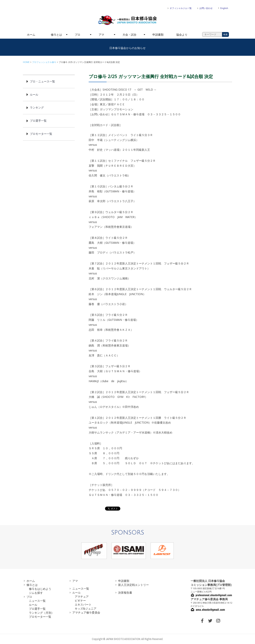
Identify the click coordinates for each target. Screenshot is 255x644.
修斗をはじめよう (40, 589)
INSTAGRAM (218, 621)
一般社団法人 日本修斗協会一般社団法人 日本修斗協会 (127, 20)
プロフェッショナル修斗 (44, 62)
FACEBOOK (202, 621)
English (224, 8)
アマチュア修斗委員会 (86, 612)
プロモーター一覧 (41, 134)
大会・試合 (129, 35)
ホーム (31, 35)
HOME (26, 62)
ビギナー (80, 600)
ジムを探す (36, 593)
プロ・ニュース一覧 (42, 81)
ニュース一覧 (37, 601)
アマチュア (82, 597)
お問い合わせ (206, 8)
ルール (34, 94)
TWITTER (210, 621)
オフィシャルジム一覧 (181, 8)
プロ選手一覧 (38, 121)
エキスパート (83, 604)
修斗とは (56, 35)
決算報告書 (125, 593)
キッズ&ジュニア (86, 608)
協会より (182, 35)
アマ (101, 35)
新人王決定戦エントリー (133, 585)
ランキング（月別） (41, 613)
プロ (77, 35)
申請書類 (158, 35)
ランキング (37, 107)
